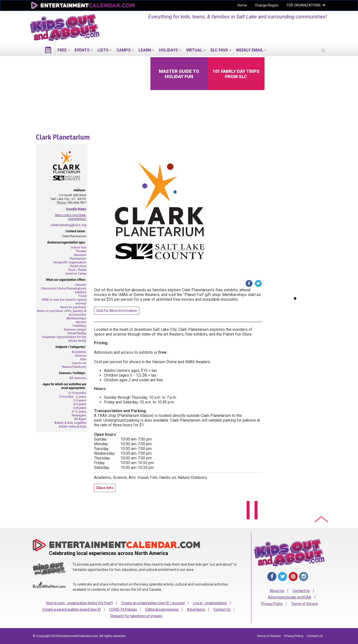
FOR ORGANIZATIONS (304, 5)
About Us (277, 591)
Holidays (168, 50)
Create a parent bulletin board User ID (71, 609)
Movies (81, 322)
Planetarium (78, 259)
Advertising (196, 609)
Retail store (78, 266)
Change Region (267, 5)
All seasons (78, 378)
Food (82, 296)
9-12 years (79, 412)
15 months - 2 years (72, 397)
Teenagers (79, 415)
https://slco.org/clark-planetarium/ (71, 217)
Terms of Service (305, 604)
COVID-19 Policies (123, 609)
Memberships (76, 318)
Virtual (194, 50)
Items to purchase (73, 307)
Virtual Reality (77, 333)
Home (242, 5)
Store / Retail (77, 270)
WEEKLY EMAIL (250, 50)
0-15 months (77, 393)
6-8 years (80, 408)
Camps (123, 50)
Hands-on (79, 363)
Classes (81, 285)
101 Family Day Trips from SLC (236, 74)
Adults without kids (72, 426)
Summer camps (75, 329)
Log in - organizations (210, 603)
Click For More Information (117, 311)
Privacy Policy (272, 604)
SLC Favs (219, 50)
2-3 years (80, 400)
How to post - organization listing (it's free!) (79, 603)
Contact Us (222, 609)
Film (83, 359)
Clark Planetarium (63, 137)
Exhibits (81, 292)
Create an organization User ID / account (153, 603)
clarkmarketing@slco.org (68, 225)
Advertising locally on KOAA (290, 597)
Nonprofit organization (70, 262)
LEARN (145, 50)
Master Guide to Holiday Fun (179, 74)
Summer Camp (76, 273)
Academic (79, 352)
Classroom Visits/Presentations (64, 288)
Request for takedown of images (136, 616)
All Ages (80, 419)
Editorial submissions (162, 609)
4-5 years (80, 404)
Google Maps (76, 209)
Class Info (105, 488)
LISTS (103, 50)
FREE (62, 50)
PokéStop (79, 326)
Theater (81, 251)
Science (81, 356)
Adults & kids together (70, 423)
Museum (80, 255)
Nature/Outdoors (74, 367)
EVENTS (82, 50)
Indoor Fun (79, 247)
